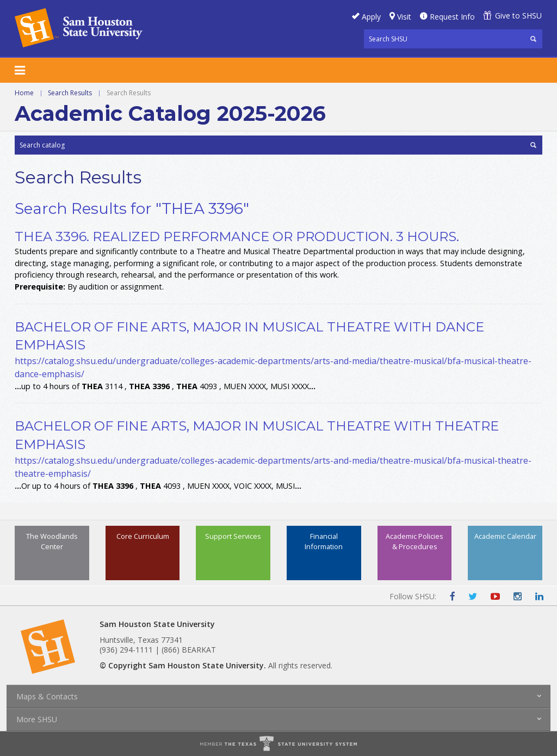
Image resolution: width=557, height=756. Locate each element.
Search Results (70, 93)
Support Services (233, 536)
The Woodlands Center (52, 541)
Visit (404, 17)
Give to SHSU (518, 16)
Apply (371, 17)
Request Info (452, 17)
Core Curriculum (143, 536)
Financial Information (324, 541)
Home (24, 93)
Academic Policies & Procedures (414, 541)
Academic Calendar (505, 536)
